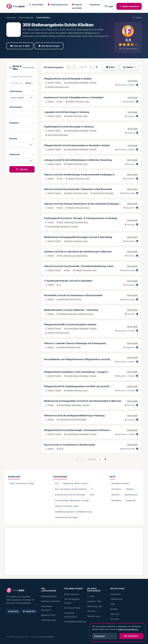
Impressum (116, 594)
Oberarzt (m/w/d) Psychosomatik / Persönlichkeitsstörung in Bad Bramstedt (78, 266)
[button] (22, 91)
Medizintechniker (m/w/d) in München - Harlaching (71, 310)
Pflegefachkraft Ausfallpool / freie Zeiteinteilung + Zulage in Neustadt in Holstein (76, 372)
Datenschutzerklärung (128, 629)
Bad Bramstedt (131, 495)
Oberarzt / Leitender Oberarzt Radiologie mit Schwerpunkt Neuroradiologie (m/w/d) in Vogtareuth (75, 344)
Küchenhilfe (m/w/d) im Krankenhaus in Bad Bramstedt (73, 295)
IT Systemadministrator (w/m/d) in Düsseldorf (68, 281)
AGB (113, 604)
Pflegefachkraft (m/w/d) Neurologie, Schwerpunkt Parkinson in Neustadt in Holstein (78, 430)
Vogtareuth (131, 500)
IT (92, 489)
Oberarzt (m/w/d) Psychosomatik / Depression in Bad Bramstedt (78, 189)
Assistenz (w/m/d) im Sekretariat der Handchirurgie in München (78, 252)
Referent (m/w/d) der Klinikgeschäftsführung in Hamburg (74, 416)
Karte (110, 67)
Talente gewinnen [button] (58, 5)
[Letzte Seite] (97, 67)
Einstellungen (100, 636)
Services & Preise (72, 608)
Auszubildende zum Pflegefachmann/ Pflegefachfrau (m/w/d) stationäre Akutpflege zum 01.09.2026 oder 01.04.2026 (77, 360)
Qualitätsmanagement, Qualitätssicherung (73, 512)
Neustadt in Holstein (120, 483)
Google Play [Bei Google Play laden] (29, 611)
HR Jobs (91, 611)
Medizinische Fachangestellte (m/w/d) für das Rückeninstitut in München (83, 401)
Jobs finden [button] (36, 5)
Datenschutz (116, 599)
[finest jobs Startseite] (15, 6)
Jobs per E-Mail (20, 46)
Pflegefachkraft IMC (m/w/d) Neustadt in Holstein (70, 325)
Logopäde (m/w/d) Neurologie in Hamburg (67, 112)
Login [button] (109, 6)
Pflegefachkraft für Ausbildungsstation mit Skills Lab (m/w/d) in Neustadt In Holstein (78, 387)
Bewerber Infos (48, 615)
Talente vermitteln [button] (77, 6)
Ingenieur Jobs (94, 601)
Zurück (137, 17)
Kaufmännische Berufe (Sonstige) (70, 495)
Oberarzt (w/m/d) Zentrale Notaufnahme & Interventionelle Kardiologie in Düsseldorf (83, 204)
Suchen (22, 169)
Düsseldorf (116, 489)
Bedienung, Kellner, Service (76, 483)
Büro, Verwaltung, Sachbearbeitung (71, 489)
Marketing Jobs (95, 606)
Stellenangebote (26, 17)
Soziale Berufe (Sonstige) (66, 517)
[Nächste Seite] (91, 67)
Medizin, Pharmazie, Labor (67, 506)
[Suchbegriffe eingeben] (22, 77)
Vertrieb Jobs (94, 616)
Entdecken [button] (95, 5)
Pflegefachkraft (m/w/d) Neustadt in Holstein (68, 79)
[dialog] (118, 632)
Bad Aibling (116, 500)
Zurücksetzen (29, 68)
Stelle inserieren (129, 6)
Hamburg (130, 489)
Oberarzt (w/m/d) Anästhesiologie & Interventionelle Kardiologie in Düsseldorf (79, 175)
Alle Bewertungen (49, 46)
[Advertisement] (74, 551)
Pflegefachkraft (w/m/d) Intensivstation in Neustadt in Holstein (77, 145)
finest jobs (11, 17)
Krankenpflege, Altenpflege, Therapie (72, 500)
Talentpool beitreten (51, 601)
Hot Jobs (115, 619)
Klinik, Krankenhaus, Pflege (22, 483)
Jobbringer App (49, 620)
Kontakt (114, 609)
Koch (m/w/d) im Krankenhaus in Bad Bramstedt (70, 445)
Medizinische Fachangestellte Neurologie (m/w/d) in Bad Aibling (78, 237)
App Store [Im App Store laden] (13, 611)
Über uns (115, 614)
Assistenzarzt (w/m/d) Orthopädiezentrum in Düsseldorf (74, 97)
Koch (92, 495)
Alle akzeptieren (131, 636)
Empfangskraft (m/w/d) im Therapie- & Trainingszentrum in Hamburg (81, 218)
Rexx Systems (48, 637)
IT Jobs (91, 596)
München (116, 495)
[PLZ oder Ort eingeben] (17, 83)
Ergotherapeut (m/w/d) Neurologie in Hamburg (69, 127)
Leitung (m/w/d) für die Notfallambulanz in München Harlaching (78, 160)
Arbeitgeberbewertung (75, 622)
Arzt (57, 483)
